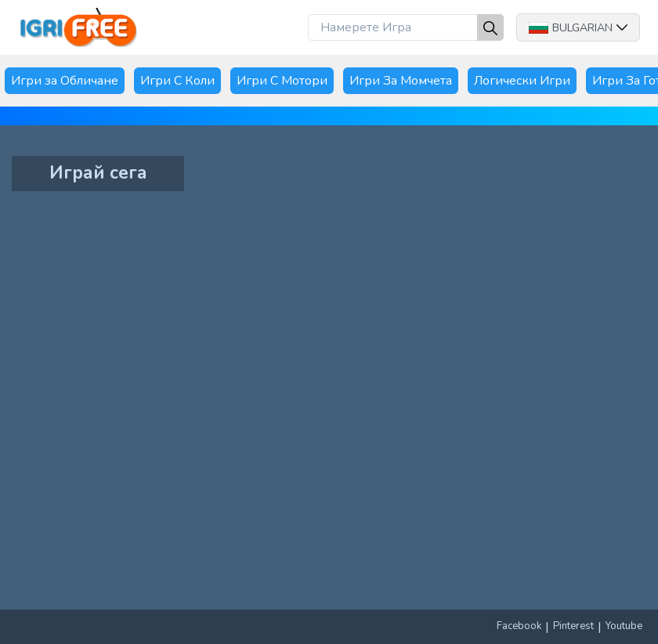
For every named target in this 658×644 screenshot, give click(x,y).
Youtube (624, 626)
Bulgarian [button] (578, 28)
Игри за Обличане (65, 81)
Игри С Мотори (282, 81)
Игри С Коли (177, 81)
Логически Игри (522, 81)
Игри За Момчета (401, 81)
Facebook (519, 626)
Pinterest (573, 626)
